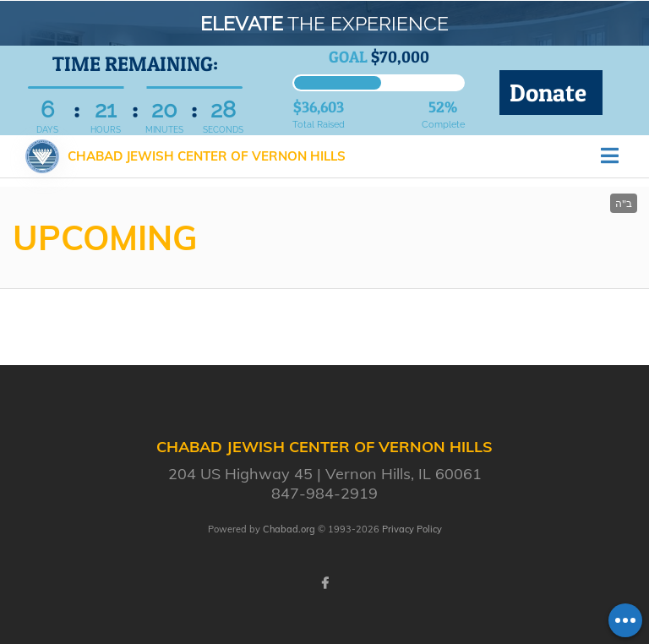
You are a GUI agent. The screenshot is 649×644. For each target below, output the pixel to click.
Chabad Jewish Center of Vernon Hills (207, 156)
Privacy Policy (412, 529)
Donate (551, 93)
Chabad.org (289, 529)
